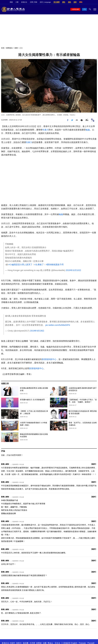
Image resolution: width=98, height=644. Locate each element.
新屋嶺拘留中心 (49, 359)
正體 (31, 2)
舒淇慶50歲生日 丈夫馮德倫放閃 (32, 400)
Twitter (91, 2)
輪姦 (88, 130)
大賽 (17, 2)
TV (85, 9)
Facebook (87, 2)
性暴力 (46, 130)
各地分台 (24, 2)
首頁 (3, 48)
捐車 (75, 2)
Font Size (87, 120)
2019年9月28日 (37, 331)
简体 (36, 2)
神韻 (11, 2)
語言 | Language (45, 2)
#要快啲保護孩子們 (55, 265)
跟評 (94, 464)
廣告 (64, 2)
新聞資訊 (9, 48)
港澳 (16, 48)
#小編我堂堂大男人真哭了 (20, 265)
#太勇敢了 (39, 265)
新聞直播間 (76, 9)
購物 (81, 2)
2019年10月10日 (73, 270)
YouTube (95, 2)
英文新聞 (57, 2)
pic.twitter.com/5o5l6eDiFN (58, 325)
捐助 (69, 2)
